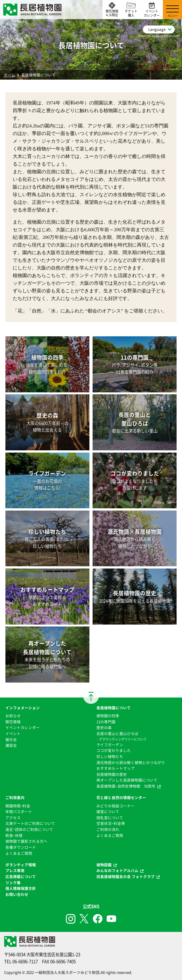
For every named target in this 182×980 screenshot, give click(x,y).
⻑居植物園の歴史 (112, 774)
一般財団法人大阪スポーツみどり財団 (67, 972)
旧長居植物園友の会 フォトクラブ (126, 876)
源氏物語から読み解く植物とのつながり (131, 762)
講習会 (11, 745)
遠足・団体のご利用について (29, 829)
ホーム (10, 75)
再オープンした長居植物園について (127, 780)
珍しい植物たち (110, 756)
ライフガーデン (110, 745)
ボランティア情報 (21, 865)
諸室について (108, 812)
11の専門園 (106, 722)
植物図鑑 (104, 865)
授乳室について (110, 818)
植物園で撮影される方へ (26, 841)
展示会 (11, 740)
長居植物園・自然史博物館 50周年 (126, 786)
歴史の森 (104, 727)
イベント (13, 733)
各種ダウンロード (21, 847)
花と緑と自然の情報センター (121, 798)
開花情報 (13, 722)
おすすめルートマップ (115, 768)
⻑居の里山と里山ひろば (117, 733)
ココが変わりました (114, 750)
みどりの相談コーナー (115, 806)
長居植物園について (114, 708)
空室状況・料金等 (111, 823)
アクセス (13, 818)
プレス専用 (15, 870)
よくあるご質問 (19, 853)
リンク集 (13, 883)
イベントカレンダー (23, 727)
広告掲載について (21, 876)
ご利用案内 (15, 798)
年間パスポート (19, 812)
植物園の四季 (108, 716)
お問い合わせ (17, 894)
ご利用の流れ (108, 829)
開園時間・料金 (18, 806)
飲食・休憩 (14, 835)
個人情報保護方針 (21, 888)
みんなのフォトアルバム (117, 870)
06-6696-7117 (25, 961)
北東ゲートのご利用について (30, 823)
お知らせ (13, 716)
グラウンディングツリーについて (123, 739)
